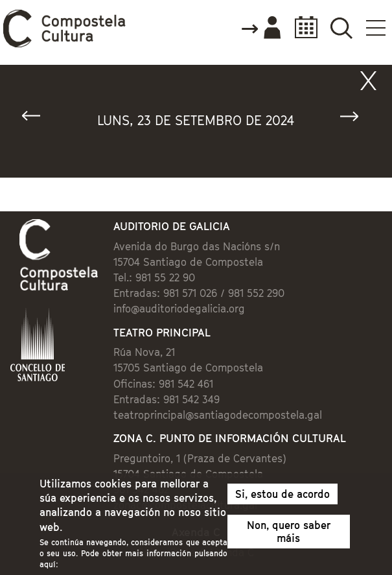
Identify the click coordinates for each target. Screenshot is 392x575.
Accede (260, 29)
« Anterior (37, 119)
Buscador (341, 28)
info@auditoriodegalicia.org (179, 309)
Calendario (302, 28)
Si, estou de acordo (282, 499)
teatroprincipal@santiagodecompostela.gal (218, 415)
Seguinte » (355, 119)
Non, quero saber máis (289, 536)
